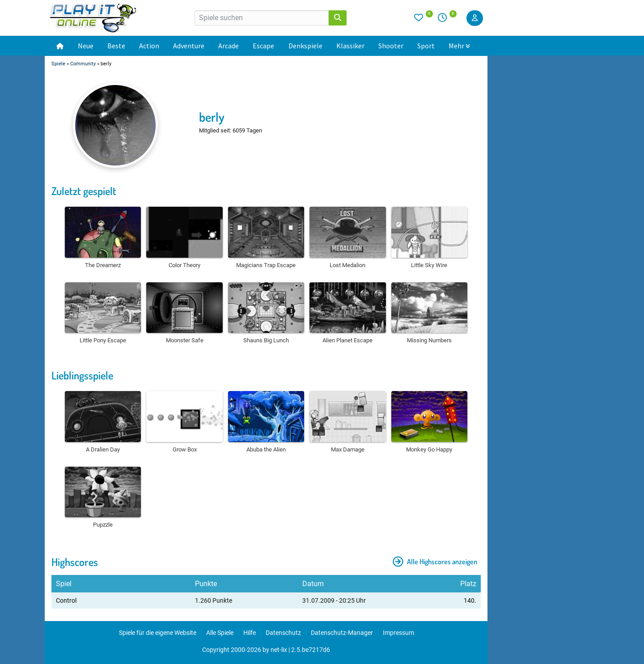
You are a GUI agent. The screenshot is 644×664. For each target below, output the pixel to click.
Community (83, 64)
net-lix (279, 650)
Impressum (398, 633)
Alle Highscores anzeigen (435, 562)
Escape (263, 46)
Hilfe (250, 633)
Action (149, 46)
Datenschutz (283, 633)
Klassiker (350, 46)
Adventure (189, 46)
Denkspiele (305, 46)
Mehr (459, 46)
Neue (86, 46)
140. (470, 600)
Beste (116, 46)
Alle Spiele (220, 633)
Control (66, 600)
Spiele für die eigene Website (158, 633)
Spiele (58, 64)
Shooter (391, 46)
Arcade (229, 46)
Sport (426, 46)
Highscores (75, 562)
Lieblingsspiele (82, 375)
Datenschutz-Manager (342, 633)
